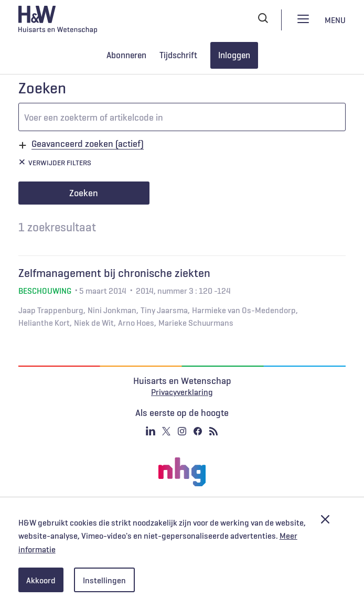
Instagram (182, 431)
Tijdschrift (178, 55)
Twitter (166, 431)
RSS (213, 431)
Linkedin (151, 431)
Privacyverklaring (182, 392)
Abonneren (126, 55)
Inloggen (234, 55)
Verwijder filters (60, 163)
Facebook (198, 431)
